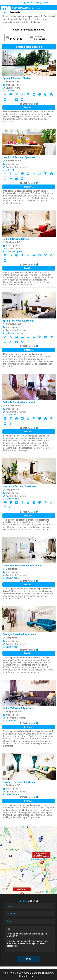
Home (3, 12)
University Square (14, 251)
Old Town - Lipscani (15, 333)
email (29, 2)
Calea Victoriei (12, 499)
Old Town (10, 91)
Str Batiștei (11, 415)
